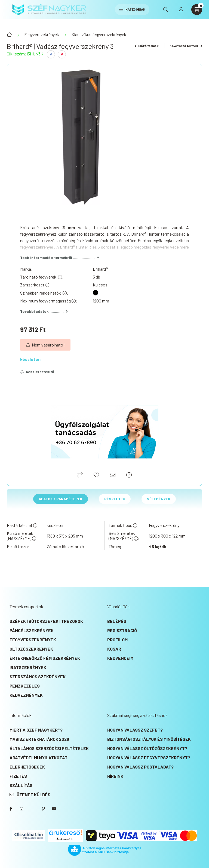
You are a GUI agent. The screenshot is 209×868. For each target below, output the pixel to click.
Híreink (115, 776)
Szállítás (21, 785)
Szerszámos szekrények (38, 677)
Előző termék (147, 46)
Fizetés (18, 776)
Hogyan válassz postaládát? (140, 767)
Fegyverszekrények (42, 34)
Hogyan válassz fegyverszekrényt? (149, 758)
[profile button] (181, 10)
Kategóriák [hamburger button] (132, 9)
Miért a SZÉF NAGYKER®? (36, 730)
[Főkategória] (9, 35)
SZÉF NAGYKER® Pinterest (43, 809)
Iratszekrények (28, 667)
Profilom (117, 640)
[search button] (166, 10)
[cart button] (197, 10)
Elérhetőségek (27, 767)
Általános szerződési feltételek (49, 748)
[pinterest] (62, 54)
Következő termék (186, 46)
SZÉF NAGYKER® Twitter (32, 809)
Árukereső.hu (65, 839)
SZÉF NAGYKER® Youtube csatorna (54, 809)
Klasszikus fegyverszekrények (99, 34)
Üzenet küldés (33, 794)
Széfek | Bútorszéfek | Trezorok (46, 621)
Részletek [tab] (115, 499)
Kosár (114, 649)
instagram (21, 809)
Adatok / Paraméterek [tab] (61, 499)
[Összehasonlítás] (80, 475)
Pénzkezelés (25, 686)
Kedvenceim (120, 658)
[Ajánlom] (113, 475)
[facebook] (51, 54)
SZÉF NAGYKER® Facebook (11, 809)
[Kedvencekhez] (96, 475)
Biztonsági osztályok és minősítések (149, 739)
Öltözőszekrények (31, 649)
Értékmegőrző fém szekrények (45, 658)
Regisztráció (122, 630)
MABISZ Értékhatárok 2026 (39, 739)
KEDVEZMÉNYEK (26, 695)
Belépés (117, 621)
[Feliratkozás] (37, 372)
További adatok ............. (44, 311)
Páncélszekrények (32, 630)
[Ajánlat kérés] (129, 475)
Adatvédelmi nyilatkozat (39, 758)
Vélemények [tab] (159, 499)
